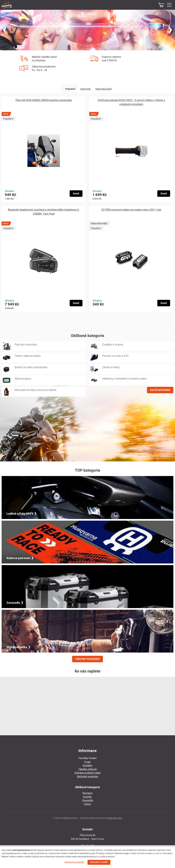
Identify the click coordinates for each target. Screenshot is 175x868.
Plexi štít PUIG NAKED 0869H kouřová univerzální (44, 100)
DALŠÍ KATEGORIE (160, 390)
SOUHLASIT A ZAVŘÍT (99, 862)
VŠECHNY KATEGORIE (87, 659)
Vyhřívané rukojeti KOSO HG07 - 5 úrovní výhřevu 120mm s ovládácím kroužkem (131, 102)
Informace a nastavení (74, 862)
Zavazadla (88, 800)
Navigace (87, 793)
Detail (76, 194)
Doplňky (87, 797)
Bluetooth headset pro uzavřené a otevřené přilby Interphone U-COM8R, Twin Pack (44, 212)
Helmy (88, 804)
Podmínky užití (115, 818)
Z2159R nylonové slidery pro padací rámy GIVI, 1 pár (131, 210)
